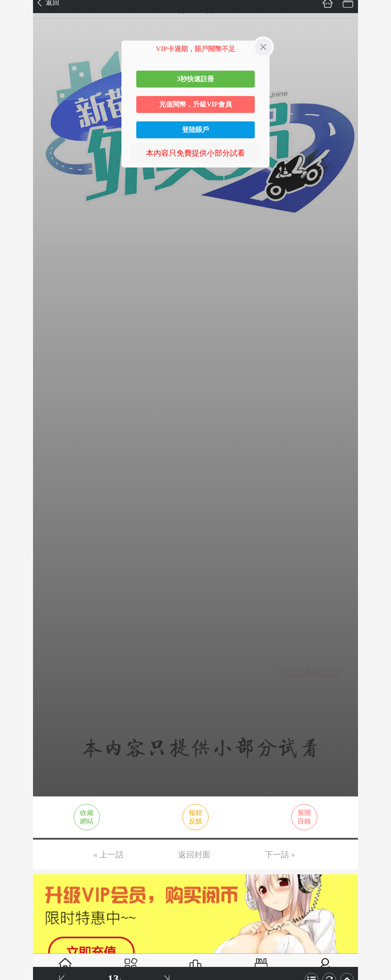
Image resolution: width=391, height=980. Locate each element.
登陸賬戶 (195, 130)
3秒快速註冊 (195, 79)
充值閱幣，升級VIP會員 (195, 104)
